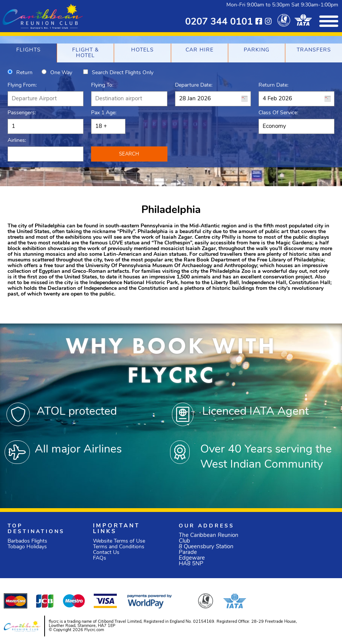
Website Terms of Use (119, 541)
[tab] (28, 53)
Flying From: (22, 85)
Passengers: (22, 113)
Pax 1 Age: (104, 113)
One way (61, 73)
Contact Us (106, 553)
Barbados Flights (27, 541)
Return (24, 73)
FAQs (100, 558)
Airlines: (17, 141)
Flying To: (102, 85)
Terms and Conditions (119, 547)
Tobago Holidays (27, 547)
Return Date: (273, 85)
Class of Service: (278, 113)
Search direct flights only (123, 73)
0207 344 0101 (219, 22)
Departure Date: (194, 85)
